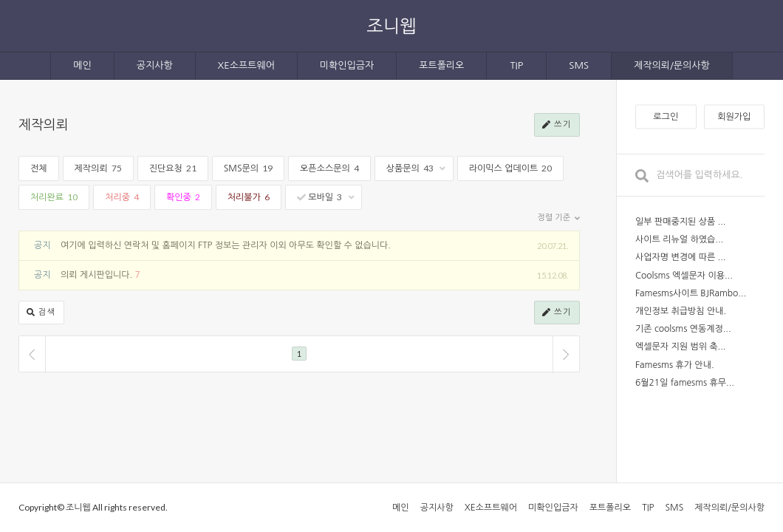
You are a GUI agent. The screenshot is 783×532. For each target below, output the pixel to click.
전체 (39, 168)
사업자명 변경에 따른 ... (681, 257)
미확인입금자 (347, 65)
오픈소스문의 (329, 168)
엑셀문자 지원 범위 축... (681, 347)
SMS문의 (248, 168)
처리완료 (54, 197)
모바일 (325, 197)
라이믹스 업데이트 (511, 168)
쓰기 (557, 125)
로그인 (666, 117)
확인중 (183, 197)
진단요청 (173, 168)
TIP (516, 65)
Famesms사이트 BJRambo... (691, 293)
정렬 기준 (559, 218)
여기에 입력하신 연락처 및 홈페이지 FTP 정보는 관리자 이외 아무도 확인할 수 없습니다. (226, 245)
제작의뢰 (44, 125)
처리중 (122, 197)
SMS (579, 65)
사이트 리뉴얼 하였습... (679, 239)
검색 (41, 313)
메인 (82, 65)
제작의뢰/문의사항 (672, 65)
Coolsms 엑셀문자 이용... (684, 276)
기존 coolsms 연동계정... (683, 329)
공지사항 (155, 65)
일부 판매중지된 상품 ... (681, 222)
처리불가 (249, 197)
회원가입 (734, 117)
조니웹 (391, 25)
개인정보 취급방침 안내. (681, 311)
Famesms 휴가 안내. (675, 365)
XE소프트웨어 (246, 65)
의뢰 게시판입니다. (96, 275)
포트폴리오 (441, 65)
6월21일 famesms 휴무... (685, 383)
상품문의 (416, 168)
